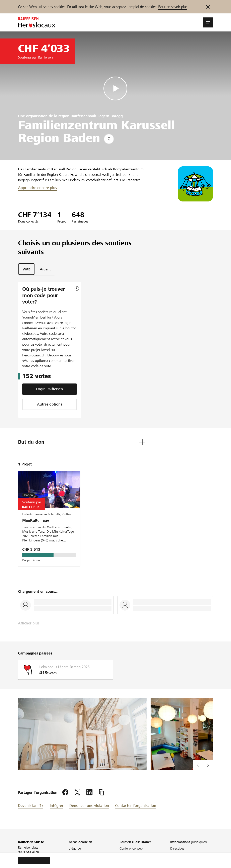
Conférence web (131, 848)
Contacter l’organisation (136, 806)
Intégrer (57, 806)
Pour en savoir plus (173, 7)
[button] (208, 22)
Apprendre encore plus (37, 188)
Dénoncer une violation (89, 806)
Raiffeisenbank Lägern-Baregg (97, 116)
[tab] (26, 269)
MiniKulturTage (36, 520)
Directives (177, 848)
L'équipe (75, 848)
